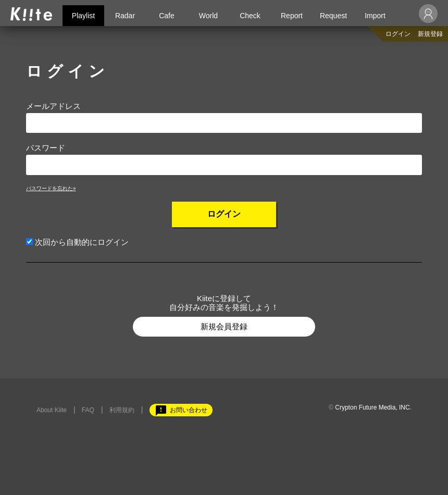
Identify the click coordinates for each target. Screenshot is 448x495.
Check (250, 16)
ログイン (398, 34)
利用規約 (122, 410)
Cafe (167, 16)
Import (375, 16)
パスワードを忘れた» (51, 188)
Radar (125, 16)
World (208, 16)
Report (292, 16)
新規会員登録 (224, 326)
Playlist (83, 16)
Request (333, 16)
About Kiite (52, 410)
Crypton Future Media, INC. (373, 407)
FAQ (88, 410)
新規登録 (430, 34)
